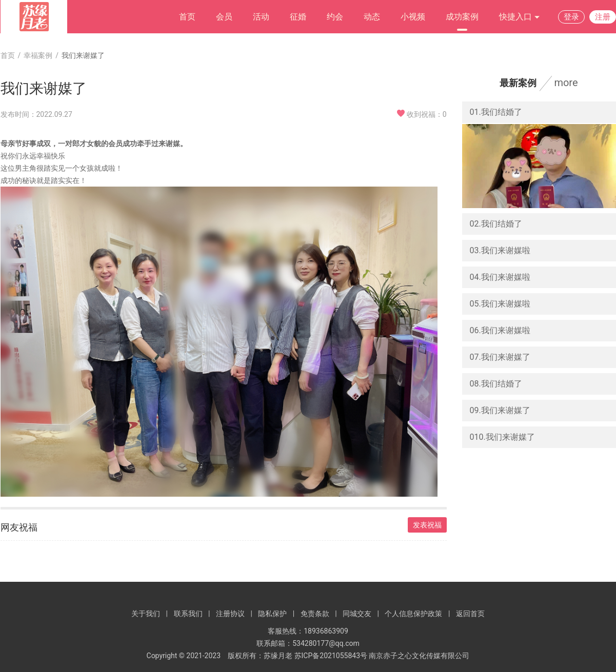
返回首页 (470, 614)
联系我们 (188, 614)
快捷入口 (520, 17)
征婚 (298, 17)
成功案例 (462, 17)
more (566, 83)
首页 (187, 17)
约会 (335, 17)
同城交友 (357, 614)
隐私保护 (272, 614)
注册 (603, 17)
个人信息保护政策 (413, 614)
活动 (261, 17)
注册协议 (230, 614)
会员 (224, 17)
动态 (372, 17)
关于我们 (146, 614)
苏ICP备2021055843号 (331, 656)
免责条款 (315, 614)
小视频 (413, 17)
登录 (571, 17)
